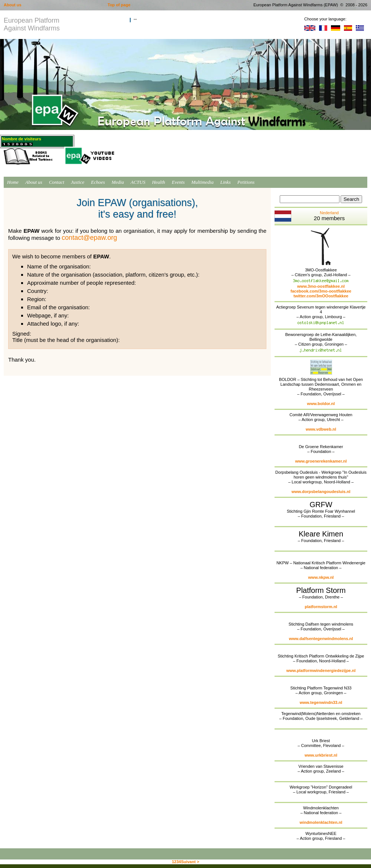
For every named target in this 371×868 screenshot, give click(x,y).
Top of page (119, 5)
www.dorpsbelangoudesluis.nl (321, 492)
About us (34, 182)
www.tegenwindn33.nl (321, 702)
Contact (57, 182)
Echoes (98, 182)
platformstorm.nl (321, 607)
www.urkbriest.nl (321, 755)
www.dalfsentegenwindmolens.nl (321, 639)
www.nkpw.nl (321, 577)
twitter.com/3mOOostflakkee (321, 296)
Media (118, 182)
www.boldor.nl (321, 404)
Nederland (310, 216)
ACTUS (138, 182)
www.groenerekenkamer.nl (321, 461)
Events (178, 182)
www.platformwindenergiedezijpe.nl (321, 670)
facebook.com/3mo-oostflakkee (321, 291)
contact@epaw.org (89, 238)
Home (13, 182)
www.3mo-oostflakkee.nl (321, 286)
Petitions (246, 182)
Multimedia (203, 182)
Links (226, 182)
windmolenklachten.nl (321, 822)
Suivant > (190, 862)
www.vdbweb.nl (321, 429)
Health (159, 182)
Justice (78, 182)
